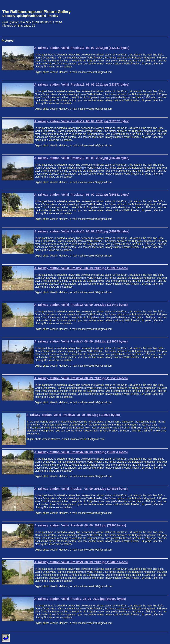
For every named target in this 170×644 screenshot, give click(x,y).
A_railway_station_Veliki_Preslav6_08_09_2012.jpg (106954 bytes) (81, 452)
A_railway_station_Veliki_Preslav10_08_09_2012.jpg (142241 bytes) (82, 48)
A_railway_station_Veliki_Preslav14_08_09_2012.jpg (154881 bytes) (82, 195)
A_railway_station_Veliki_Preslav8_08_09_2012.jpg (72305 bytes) (80, 525)
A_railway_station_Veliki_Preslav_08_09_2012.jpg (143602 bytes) (80, 599)
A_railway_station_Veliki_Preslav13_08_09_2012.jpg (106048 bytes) (82, 158)
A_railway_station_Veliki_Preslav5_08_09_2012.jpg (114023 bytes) (73, 415)
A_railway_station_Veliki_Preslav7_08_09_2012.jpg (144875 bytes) (81, 489)
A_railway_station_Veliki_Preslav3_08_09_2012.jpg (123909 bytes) (81, 341)
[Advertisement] (149, 18)
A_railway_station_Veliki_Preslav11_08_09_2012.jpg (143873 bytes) (82, 85)
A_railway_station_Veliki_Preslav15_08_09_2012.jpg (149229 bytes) (82, 231)
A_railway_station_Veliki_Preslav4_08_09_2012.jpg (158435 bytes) (81, 378)
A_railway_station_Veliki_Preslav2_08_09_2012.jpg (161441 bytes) (81, 305)
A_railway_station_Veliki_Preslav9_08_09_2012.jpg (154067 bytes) (81, 562)
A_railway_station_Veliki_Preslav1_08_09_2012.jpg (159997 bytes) (81, 268)
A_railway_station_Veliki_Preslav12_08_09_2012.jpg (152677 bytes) (82, 121)
